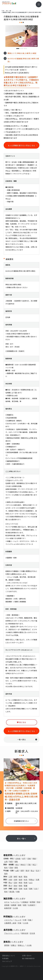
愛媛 (26, 886)
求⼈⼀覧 (8, 11)
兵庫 (38, 880)
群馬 (16, 868)
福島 (16, 862)
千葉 (29, 865)
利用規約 (5, 958)
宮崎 (21, 889)
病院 (25, 905)
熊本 (6, 892)
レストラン (15, 902)
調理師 (7, 945)
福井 (6, 874)
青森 (34, 859)
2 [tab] (21, 49)
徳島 (21, 886)
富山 (32, 871)
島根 (26, 883)
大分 (36, 889)
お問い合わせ (27, 956)
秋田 (11, 862)
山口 (31, 883)
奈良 (26, 880)
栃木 (6, 868)
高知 (15, 886)
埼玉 (34, 865)
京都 (15, 880)
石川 (38, 871)
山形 (6, 862)
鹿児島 (12, 892)
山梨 (17, 871)
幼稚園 (14, 905)
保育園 (32, 902)
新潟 (27, 871)
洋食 (20, 923)
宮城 (29, 859)
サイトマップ (7, 961)
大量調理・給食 (10, 923)
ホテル (7, 902)
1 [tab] (18, 49)
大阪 (10, 880)
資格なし (21, 945)
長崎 (31, 889)
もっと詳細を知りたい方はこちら (22, 145)
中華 (25, 920)
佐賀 (26, 889)
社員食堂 (32, 905)
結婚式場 (8, 908)
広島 (15, 883)
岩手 (24, 859)
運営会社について (9, 956)
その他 (15, 908)
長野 (22, 871)
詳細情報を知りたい (21, 821)
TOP (3, 11)
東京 (17, 865)
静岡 (15, 877)
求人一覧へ (21, 839)
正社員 (32, 933)
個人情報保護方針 (28, 958)
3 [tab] (25, 49)
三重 (10, 877)
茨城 (11, 868)
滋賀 (21, 880)
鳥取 (21, 883)
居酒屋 (7, 905)
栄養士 (14, 945)
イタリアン (8, 920)
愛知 (26, 877)
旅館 (20, 905)
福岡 (15, 889)
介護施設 (25, 902)
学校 (38, 902)
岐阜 (21, 877)
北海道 (18, 859)
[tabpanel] (21, 36)
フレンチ (18, 920)
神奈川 (23, 865)
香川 (10, 886)
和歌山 (32, 880)
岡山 (10, 883)
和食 (30, 920)
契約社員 (25, 933)
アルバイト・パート (12, 933)
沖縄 (18, 892)
